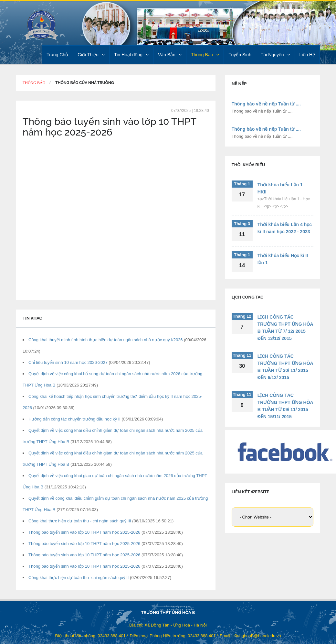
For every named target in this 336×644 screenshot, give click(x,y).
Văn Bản (170, 55)
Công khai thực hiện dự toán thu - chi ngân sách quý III (80, 521)
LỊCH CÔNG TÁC (247, 297)
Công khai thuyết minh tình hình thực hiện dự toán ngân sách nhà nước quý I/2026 (106, 340)
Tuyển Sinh (240, 55)
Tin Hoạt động (131, 55)
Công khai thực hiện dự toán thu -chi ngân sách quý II (79, 578)
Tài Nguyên (275, 55)
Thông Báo (205, 55)
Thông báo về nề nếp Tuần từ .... (266, 104)
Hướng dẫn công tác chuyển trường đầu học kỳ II (75, 419)
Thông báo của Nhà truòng (84, 83)
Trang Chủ (57, 55)
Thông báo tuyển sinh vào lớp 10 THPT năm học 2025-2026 (85, 532)
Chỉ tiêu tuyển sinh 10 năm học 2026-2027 (69, 362)
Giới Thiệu (91, 55)
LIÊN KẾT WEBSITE (251, 492)
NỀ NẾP (239, 84)
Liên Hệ (307, 55)
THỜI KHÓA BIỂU (248, 165)
